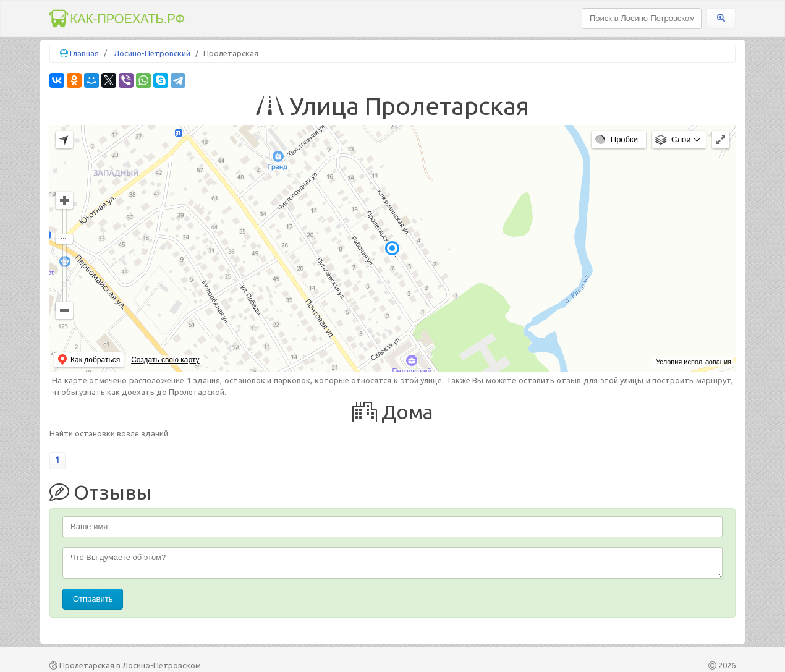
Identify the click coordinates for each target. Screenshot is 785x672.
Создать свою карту (165, 360)
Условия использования (694, 362)
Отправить (93, 599)
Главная (84, 53)
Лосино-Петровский (152, 53)
